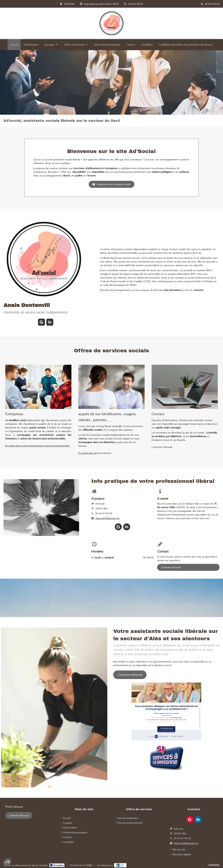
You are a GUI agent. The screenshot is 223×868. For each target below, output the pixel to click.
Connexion (214, 864)
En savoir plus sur (88, 453)
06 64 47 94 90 (104, 513)
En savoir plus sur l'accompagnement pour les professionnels (37, 446)
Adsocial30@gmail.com (107, 518)
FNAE (89, 865)
